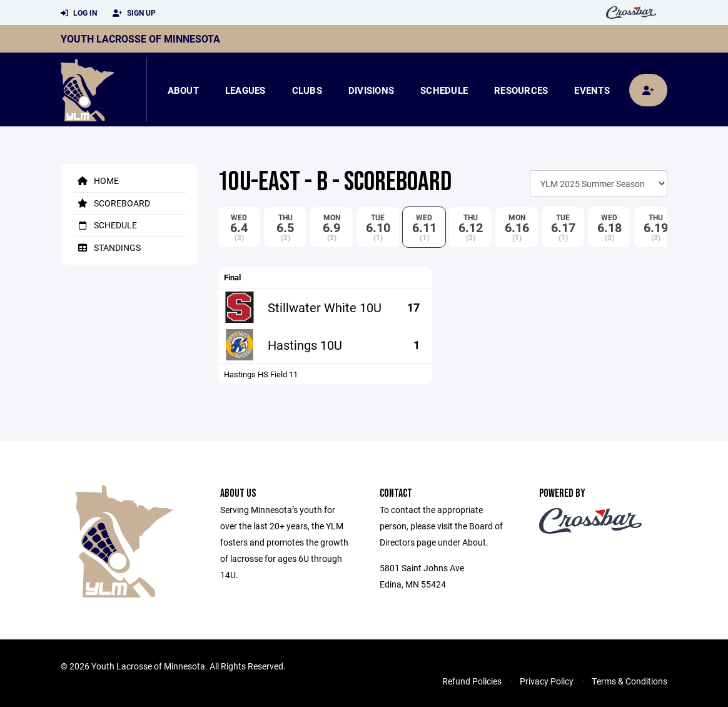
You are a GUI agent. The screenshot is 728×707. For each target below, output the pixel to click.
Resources (521, 90)
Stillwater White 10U (325, 307)
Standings (107, 247)
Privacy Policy (547, 681)
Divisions (371, 90)
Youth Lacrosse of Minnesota (140, 38)
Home (96, 181)
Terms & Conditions (629, 681)
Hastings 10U (305, 345)
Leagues (245, 90)
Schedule (444, 90)
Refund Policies (472, 681)
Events (592, 90)
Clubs (307, 90)
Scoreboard (112, 203)
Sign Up (134, 13)
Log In (79, 13)
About (183, 90)
